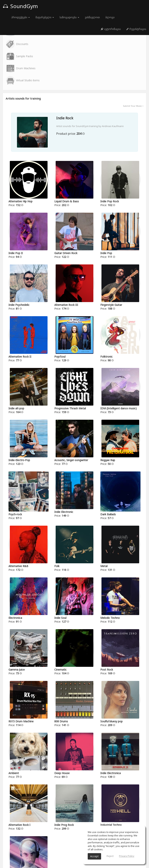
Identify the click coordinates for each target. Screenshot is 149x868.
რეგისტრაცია (136, 29)
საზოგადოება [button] (69, 17)
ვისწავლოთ (92, 17)
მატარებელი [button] (45, 17)
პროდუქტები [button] (21, 17)
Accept (94, 856)
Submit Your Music (133, 104)
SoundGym (20, 6)
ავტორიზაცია (111, 29)
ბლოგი (110, 17)
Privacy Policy (127, 856)
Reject (110, 856)
